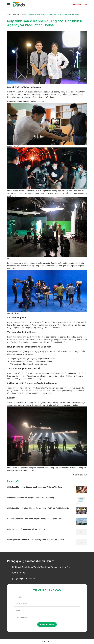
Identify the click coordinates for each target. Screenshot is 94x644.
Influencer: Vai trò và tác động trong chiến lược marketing (31, 498)
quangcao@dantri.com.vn (23, 579)
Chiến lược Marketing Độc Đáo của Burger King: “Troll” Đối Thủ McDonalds (38, 508)
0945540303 (78, 4)
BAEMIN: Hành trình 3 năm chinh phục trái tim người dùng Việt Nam (34, 519)
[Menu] (9, 4)
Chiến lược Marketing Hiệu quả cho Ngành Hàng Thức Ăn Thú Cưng (35, 487)
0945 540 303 (18, 573)
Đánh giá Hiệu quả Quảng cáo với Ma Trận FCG (26, 529)
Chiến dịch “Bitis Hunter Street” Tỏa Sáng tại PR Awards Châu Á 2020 (36, 540)
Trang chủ (11, 14)
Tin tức (19, 14)
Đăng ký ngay (47, 624)
